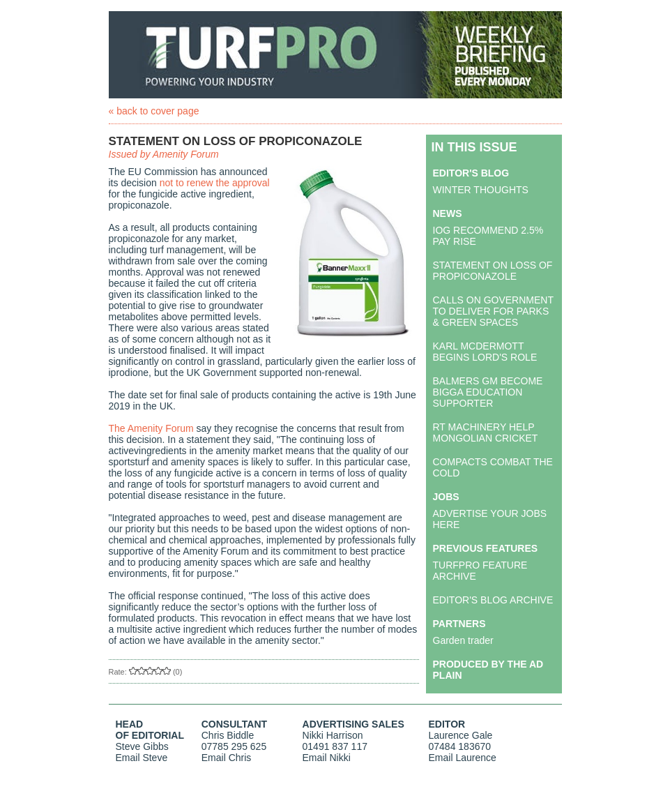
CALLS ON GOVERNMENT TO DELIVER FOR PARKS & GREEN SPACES (493, 311)
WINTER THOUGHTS (481, 190)
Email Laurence (463, 758)
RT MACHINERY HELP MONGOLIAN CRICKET (486, 433)
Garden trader (463, 640)
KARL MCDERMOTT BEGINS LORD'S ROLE (485, 352)
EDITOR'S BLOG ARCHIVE (493, 600)
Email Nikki (327, 758)
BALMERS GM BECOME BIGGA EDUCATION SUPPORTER (488, 392)
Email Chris (227, 758)
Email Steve (142, 758)
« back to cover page (154, 111)
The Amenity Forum (151, 428)
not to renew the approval (215, 183)
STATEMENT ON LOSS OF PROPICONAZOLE (493, 271)
